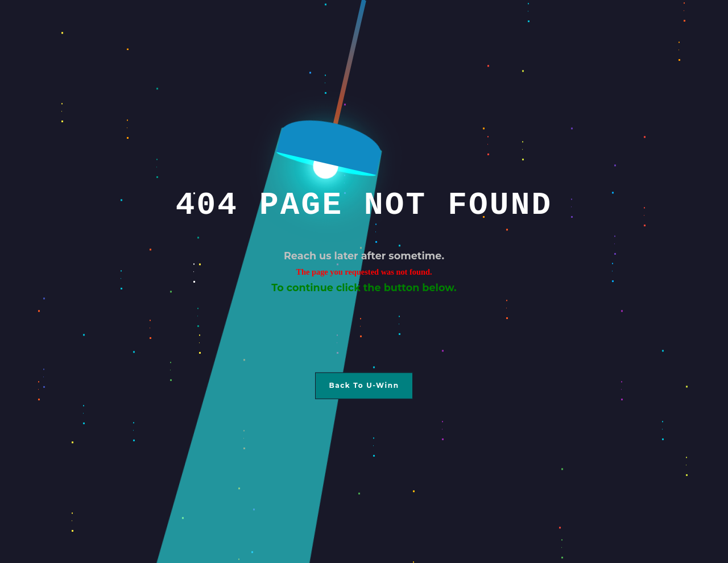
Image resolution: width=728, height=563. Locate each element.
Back (340, 385)
